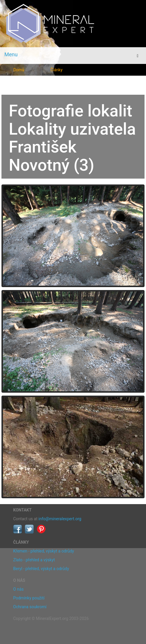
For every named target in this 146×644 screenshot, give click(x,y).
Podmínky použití (29, 598)
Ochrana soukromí (30, 607)
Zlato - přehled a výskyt (34, 560)
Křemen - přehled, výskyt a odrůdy (44, 551)
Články (56, 70)
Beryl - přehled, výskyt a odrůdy (41, 569)
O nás (18, 589)
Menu (11, 54)
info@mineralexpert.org (60, 519)
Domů (19, 70)
